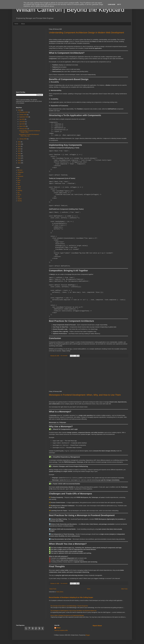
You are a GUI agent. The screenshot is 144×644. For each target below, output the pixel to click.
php (19, 193)
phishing (20, 191)
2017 (19, 151)
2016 (19, 154)
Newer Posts (53, 589)
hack (19, 182)
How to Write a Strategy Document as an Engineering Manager (67, 615)
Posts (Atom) (60, 592)
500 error (20, 170)
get (18, 178)
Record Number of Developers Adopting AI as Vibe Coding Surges (71, 597)
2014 (19, 158)
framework (20, 176)
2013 (19, 161)
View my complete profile (61, 630)
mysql (19, 187)
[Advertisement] (88, 374)
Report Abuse (97, 626)
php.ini (19, 195)
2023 (19, 144)
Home (16, 24)
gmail (19, 180)
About (23, 24)
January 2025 (23, 139)
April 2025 (22, 124)
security (20, 201)
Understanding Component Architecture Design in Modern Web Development (86, 33)
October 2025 (23, 115)
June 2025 (22, 122)
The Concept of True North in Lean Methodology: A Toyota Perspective (69, 606)
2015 (19, 156)
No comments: (64, 356)
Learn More (112, 5)
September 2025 (24, 117)
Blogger (88, 635)
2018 (19, 149)
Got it (119, 5)
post (19, 197)
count (19, 174)
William (58, 628)
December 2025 (24, 112)
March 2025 (23, 126)
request (20, 199)
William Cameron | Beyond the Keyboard (70, 10)
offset (19, 189)
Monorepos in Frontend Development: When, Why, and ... (29, 135)
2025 (19, 110)
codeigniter (21, 172)
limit (19, 184)
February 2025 (23, 129)
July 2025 (22, 119)
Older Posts (124, 589)
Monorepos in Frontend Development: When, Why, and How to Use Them (85, 395)
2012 (19, 163)
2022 (19, 146)
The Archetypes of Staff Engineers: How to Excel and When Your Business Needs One (73, 611)
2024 (19, 142)
